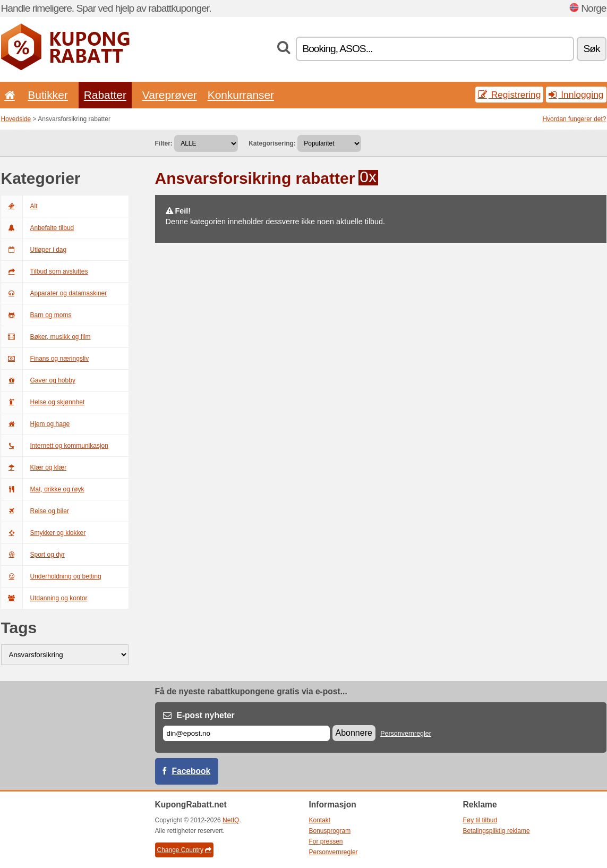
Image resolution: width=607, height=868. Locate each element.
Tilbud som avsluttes (45, 271)
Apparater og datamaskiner (54, 293)
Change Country (184, 850)
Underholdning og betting (51, 576)
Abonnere (354, 733)
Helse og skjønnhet (43, 402)
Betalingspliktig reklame (497, 831)
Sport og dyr (33, 555)
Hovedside (16, 119)
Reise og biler (35, 511)
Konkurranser (241, 95)
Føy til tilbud (480, 820)
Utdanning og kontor (44, 598)
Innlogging (576, 95)
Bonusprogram (330, 831)
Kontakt (320, 820)
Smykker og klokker (44, 533)
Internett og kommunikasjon (55, 446)
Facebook (191, 771)
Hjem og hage (36, 424)
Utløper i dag (34, 250)
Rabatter (105, 95)
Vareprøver (170, 95)
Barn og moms (36, 315)
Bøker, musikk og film (46, 337)
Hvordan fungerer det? (574, 119)
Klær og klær (34, 467)
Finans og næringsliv (45, 359)
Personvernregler (406, 734)
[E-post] (246, 733)
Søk (591, 49)
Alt (19, 206)
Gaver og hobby (38, 380)
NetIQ (231, 820)
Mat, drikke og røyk (43, 489)
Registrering (510, 95)
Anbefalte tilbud (38, 228)
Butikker (48, 95)
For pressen (326, 841)
